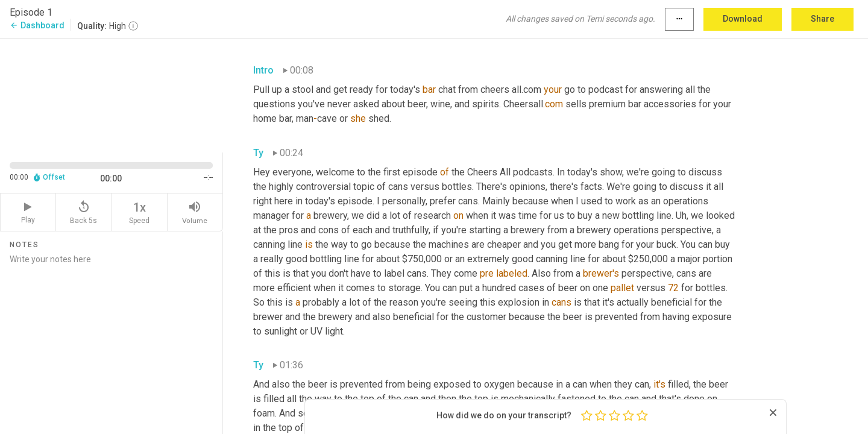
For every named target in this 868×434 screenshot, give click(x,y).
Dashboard (37, 25)
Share (822, 19)
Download (743, 19)
